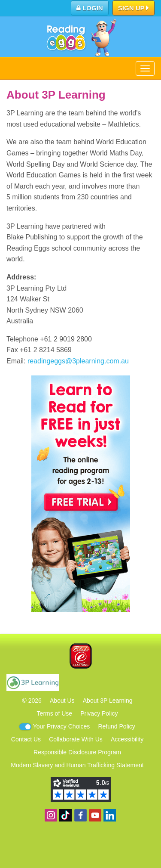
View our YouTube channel (95, 815)
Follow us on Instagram (51, 815)
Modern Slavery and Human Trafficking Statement (77, 765)
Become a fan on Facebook (80, 815)
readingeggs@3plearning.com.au (78, 361)
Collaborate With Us (76, 739)
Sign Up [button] (134, 9)
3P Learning (33, 682)
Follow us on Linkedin (110, 815)
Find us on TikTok (65, 815)
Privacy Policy (99, 713)
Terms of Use (55, 713)
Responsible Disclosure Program (77, 752)
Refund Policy (116, 726)
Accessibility (127, 739)
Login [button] (90, 8)
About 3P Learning (108, 701)
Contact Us (26, 739)
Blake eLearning (81, 656)
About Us (62, 701)
